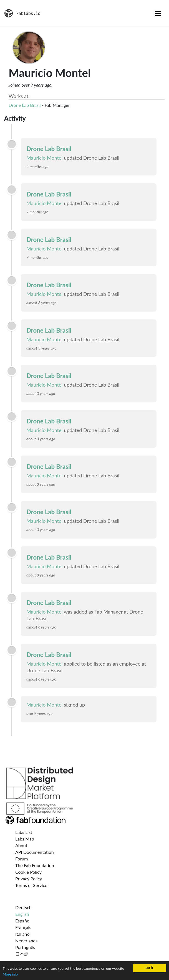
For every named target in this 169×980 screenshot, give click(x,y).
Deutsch (23, 907)
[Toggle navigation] (158, 13)
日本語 (22, 954)
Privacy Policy (29, 879)
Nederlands (26, 941)
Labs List (24, 832)
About (21, 845)
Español (23, 921)
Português (25, 947)
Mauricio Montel (45, 158)
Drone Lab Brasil (25, 105)
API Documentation (35, 852)
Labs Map (25, 839)
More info (10, 974)
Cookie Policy (28, 872)
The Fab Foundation (35, 865)
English (22, 914)
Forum (22, 859)
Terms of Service (31, 885)
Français (23, 927)
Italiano (22, 934)
